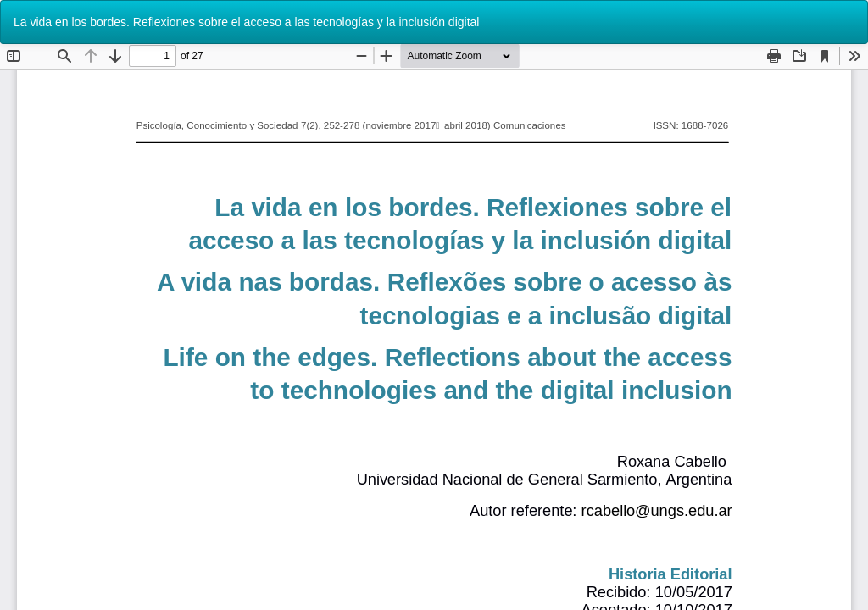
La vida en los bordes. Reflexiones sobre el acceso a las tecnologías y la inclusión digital (246, 22)
